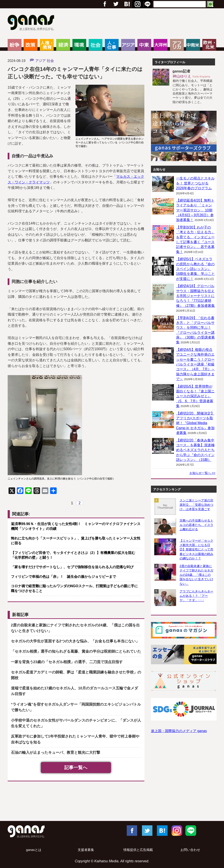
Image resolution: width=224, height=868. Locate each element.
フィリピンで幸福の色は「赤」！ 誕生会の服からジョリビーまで (63, 577)
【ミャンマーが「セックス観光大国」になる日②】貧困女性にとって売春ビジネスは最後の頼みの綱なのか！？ (196, 549)
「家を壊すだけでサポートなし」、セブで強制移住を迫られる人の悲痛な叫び (72, 567)
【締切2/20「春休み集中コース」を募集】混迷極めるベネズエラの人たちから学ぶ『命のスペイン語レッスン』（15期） (195, 450)
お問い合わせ (190, 850)
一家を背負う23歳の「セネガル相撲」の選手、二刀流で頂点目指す (67, 662)
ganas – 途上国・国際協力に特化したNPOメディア (32, 23)
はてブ (137, 4)
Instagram (176, 830)
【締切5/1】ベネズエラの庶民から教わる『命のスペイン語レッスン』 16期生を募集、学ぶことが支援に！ (196, 269)
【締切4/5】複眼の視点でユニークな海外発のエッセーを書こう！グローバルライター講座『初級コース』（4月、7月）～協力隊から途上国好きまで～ (196, 364)
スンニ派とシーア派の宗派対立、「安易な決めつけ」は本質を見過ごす (196, 505)
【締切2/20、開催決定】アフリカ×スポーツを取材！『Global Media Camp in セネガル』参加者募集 (195, 423)
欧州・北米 (209, 45)
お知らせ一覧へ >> (202, 473)
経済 (63, 45)
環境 (79, 45)
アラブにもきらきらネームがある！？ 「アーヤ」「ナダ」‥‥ (196, 596)
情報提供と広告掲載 (138, 850)
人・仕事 (112, 45)
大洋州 (160, 45)
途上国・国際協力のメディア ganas (179, 731)
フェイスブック (105, 4)
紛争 (15, 45)
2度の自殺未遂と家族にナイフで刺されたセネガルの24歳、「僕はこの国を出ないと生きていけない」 (196, 575)
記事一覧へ (76, 767)
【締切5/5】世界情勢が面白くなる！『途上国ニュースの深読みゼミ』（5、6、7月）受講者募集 (195, 396)
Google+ (127, 4)
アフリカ (177, 45)
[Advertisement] (112, 802)
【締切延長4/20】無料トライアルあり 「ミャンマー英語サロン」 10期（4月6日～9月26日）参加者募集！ (195, 210)
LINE (191, 830)
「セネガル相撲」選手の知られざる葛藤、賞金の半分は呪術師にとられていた (76, 651)
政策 (31, 45)
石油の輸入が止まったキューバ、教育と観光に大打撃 (56, 753)
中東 (144, 45)
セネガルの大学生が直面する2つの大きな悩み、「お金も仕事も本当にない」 (75, 641)
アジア (128, 45)
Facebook (132, 830)
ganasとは (34, 850)
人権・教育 (47, 45)
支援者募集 (86, 850)
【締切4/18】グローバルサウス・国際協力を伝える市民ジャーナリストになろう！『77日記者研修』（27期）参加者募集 (196, 296)
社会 (95, 45)
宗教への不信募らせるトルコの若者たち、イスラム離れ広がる (196, 525)
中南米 (193, 45)
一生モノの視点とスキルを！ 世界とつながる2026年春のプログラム (195, 183)
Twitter (116, 4)
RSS (147, 4)
